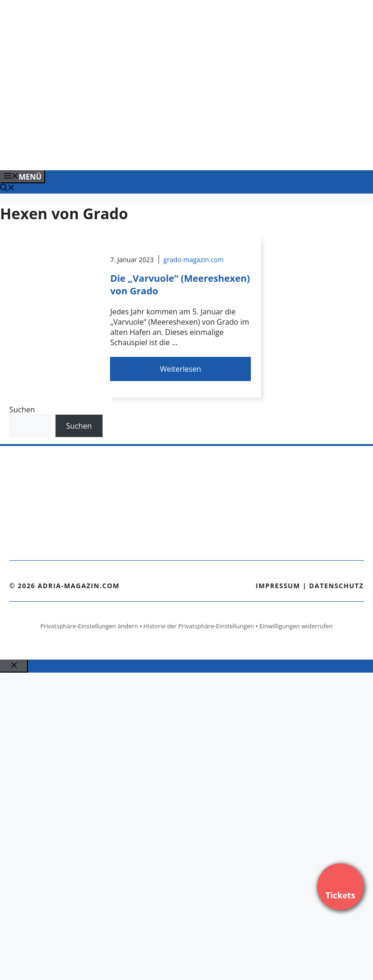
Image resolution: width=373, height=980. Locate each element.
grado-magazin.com (194, 260)
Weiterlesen (180, 369)
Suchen (22, 410)
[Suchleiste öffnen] (7, 188)
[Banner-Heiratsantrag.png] (188, 153)
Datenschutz (336, 586)
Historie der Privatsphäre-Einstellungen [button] (199, 626)
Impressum (278, 586)
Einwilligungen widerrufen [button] (296, 626)
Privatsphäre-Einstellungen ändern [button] (89, 626)
